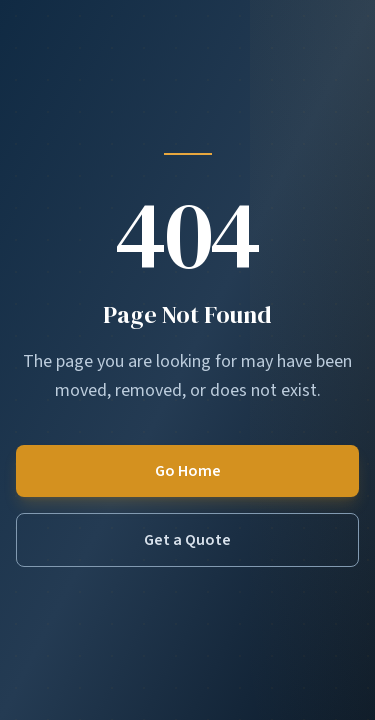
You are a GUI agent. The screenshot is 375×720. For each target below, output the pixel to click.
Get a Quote (187, 540)
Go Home (188, 471)
